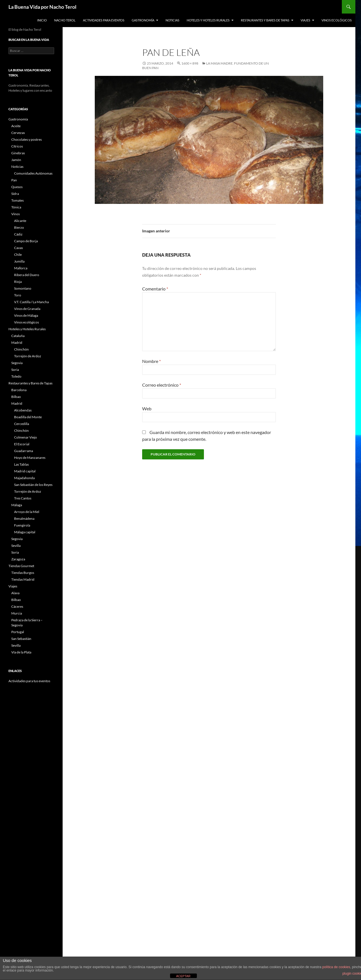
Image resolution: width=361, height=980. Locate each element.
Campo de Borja (26, 241)
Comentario (155, 289)
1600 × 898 (190, 63)
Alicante (20, 221)
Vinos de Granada (27, 309)
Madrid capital (25, 471)
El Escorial (22, 444)
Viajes (305, 20)
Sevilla (16, 546)
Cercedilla (22, 424)
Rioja (18, 282)
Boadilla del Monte (28, 417)
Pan (14, 180)
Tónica (16, 207)
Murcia (17, 613)
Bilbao (16, 397)
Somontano (23, 288)
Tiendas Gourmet (21, 566)
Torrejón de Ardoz (28, 356)
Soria (15, 370)
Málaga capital (25, 532)
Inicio (42, 20)
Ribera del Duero (27, 275)
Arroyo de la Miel (27, 512)
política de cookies (336, 967)
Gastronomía (143, 20)
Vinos (16, 214)
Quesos (17, 187)
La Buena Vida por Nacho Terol (42, 7)
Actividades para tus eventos (29, 681)
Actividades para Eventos (104, 20)
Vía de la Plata (21, 652)
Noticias (172, 20)
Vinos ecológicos (337, 20)
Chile (18, 255)
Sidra (15, 194)
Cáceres (17, 606)
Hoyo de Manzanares (30, 458)
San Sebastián (21, 639)
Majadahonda (24, 478)
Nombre (151, 361)
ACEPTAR (183, 976)
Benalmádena (24, 518)
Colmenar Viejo (26, 437)
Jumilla (19, 261)
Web (147, 408)
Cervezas (18, 133)
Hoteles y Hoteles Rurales (208, 20)
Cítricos (17, 146)
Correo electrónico (162, 385)
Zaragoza (18, 559)
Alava (15, 593)
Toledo (16, 376)
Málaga (17, 505)
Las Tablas (21, 464)
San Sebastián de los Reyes (33, 485)
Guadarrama (24, 451)
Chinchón (21, 349)
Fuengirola (22, 525)
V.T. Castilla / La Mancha (31, 302)
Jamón (16, 160)
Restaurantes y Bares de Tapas (265, 20)
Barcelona (19, 390)
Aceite (16, 126)
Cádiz (18, 234)
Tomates (17, 200)
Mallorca (21, 268)
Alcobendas (23, 410)
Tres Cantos (23, 498)
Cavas (18, 248)
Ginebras (18, 153)
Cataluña (18, 336)
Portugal (18, 632)
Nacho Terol (65, 20)
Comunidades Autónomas (33, 173)
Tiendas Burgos (23, 573)
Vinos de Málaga (26, 315)
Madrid (17, 343)
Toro (18, 295)
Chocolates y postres (27, 139)
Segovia (17, 363)
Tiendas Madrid (23, 579)
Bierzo (19, 227)
